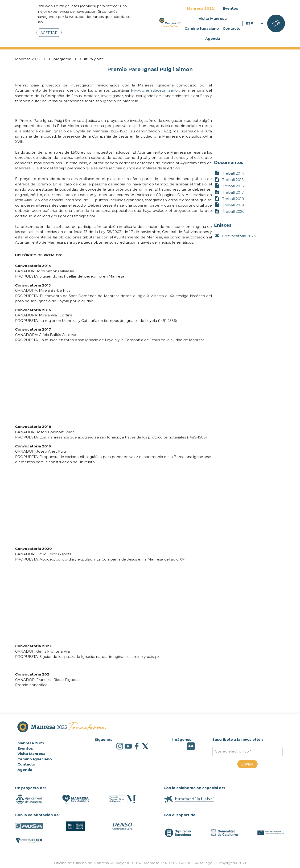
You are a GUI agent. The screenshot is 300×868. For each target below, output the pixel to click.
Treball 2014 (229, 173)
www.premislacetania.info (155, 90)
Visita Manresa (213, 18)
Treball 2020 (229, 211)
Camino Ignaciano (202, 28)
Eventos (230, 8)
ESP (255, 23)
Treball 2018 (229, 199)
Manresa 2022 (200, 8)
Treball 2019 (229, 205)
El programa (60, 59)
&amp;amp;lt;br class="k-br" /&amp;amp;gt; (114, 383)
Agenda (213, 39)
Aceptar (49, 33)
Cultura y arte (92, 59)
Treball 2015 (229, 180)
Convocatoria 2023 (235, 236)
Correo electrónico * (233, 751)
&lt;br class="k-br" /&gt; (114, 603)
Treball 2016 (229, 186)
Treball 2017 (229, 192)
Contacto (232, 28)
